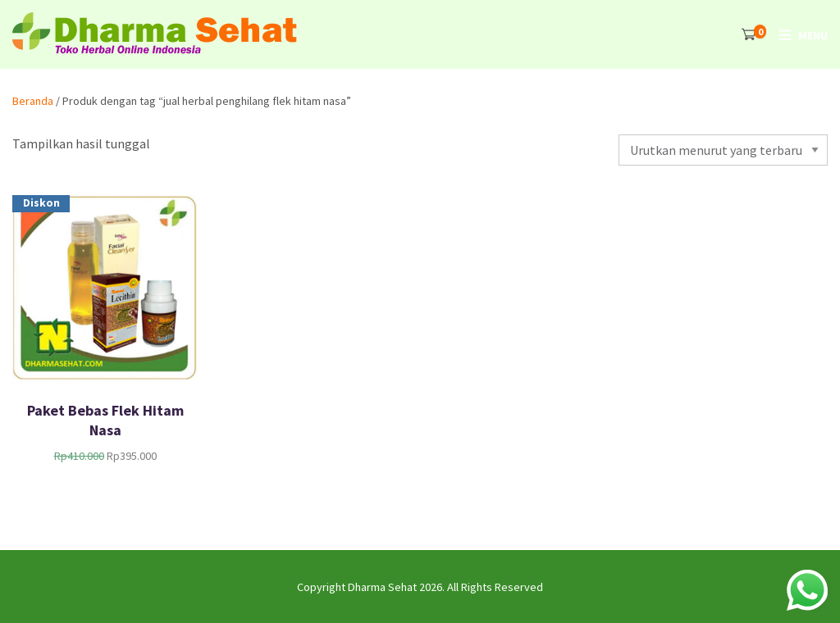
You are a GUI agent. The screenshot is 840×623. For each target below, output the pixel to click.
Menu (813, 35)
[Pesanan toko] (723, 150)
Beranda (33, 101)
